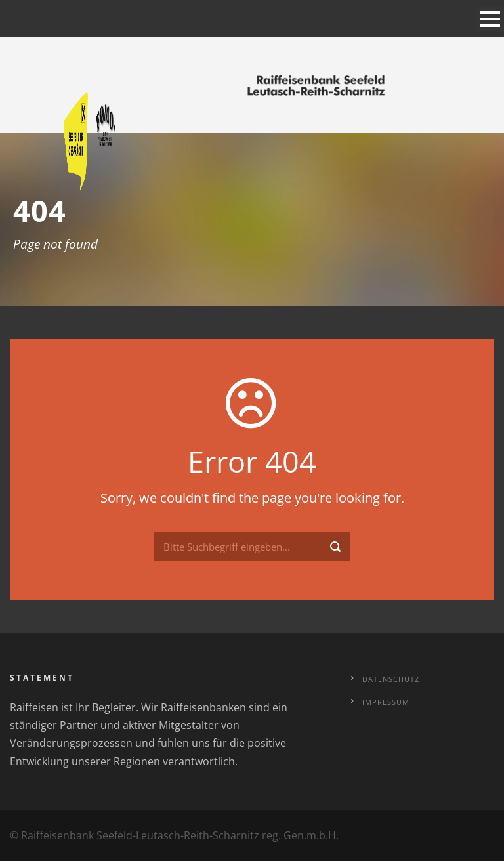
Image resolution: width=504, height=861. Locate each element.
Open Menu (490, 19)
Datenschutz (391, 679)
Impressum (386, 702)
